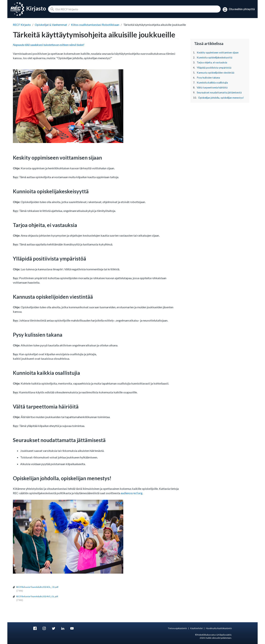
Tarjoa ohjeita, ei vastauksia (212, 62)
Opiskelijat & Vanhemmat (51, 25)
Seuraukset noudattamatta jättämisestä (219, 93)
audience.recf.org (132, 493)
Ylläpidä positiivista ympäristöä (214, 68)
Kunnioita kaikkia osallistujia (212, 83)
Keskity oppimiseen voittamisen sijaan (218, 53)
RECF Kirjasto (22, 25)
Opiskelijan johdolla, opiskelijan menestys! (221, 98)
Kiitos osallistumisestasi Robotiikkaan (95, 25)
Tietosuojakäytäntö (177, 628)
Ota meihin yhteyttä (239, 9)
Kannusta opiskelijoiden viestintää (215, 73)
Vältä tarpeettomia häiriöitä (212, 88)
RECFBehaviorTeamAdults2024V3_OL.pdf (37, 596)
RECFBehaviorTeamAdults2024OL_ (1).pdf (37, 587)
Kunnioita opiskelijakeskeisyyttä (214, 57)
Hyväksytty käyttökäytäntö (219, 628)
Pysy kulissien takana (208, 78)
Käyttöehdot (196, 628)
